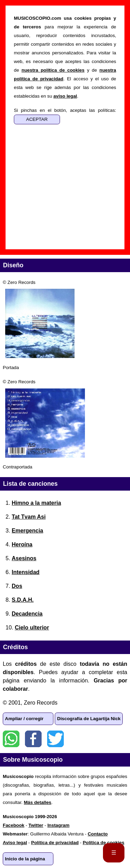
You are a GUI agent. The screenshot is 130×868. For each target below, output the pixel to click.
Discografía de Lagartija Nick (89, 719)
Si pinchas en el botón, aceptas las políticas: (65, 110)
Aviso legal (15, 843)
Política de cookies (104, 843)
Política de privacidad (55, 843)
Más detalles (38, 802)
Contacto (98, 834)
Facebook (33, 739)
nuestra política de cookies (53, 70)
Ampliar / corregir (24, 719)
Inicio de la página (25, 859)
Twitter (55, 739)
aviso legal (65, 96)
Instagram (59, 825)
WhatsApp (11, 739)
